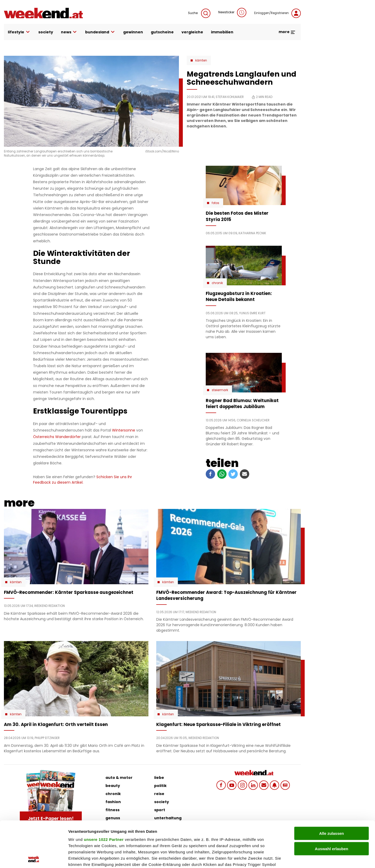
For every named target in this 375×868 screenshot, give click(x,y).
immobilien (222, 32)
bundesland (100, 32)
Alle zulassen (331, 788)
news (69, 32)
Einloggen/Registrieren (277, 13)
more (287, 32)
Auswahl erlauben (332, 803)
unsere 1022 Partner (104, 794)
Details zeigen (277, 858)
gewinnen (133, 32)
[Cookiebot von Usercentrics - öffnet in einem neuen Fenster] (34, 858)
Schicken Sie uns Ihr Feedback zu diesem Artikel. (83, 480)
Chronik (217, 283)
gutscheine (162, 32)
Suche (199, 13)
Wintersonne (124, 430)
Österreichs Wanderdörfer (57, 437)
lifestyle (19, 32)
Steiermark (220, 390)
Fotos (215, 203)
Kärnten (201, 60)
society (46, 32)
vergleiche (192, 32)
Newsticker (232, 13)
